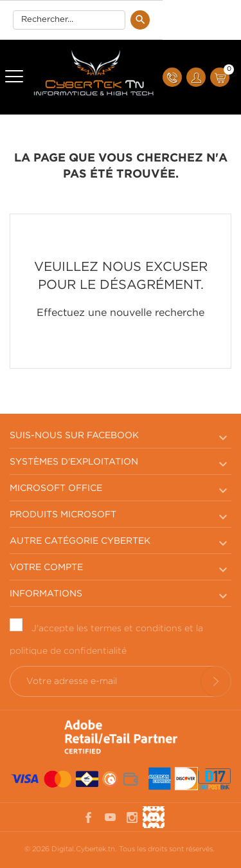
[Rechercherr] (69, 20)
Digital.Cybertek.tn (83, 849)
